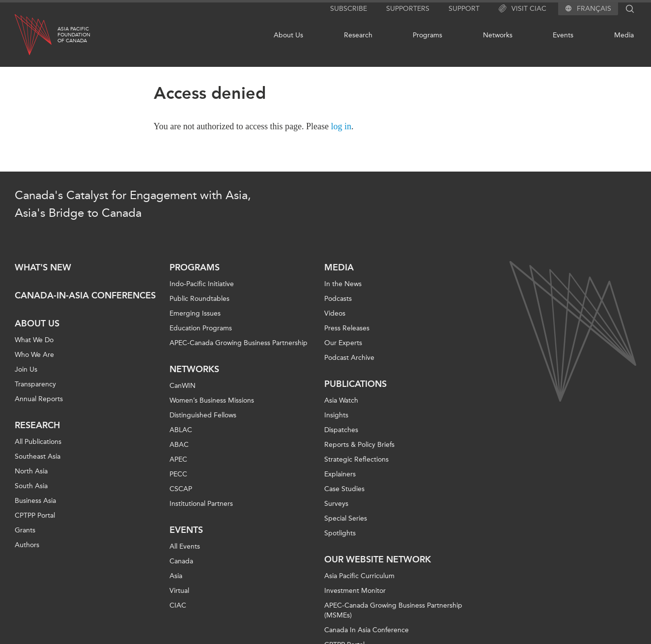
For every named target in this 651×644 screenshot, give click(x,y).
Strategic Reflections (356, 459)
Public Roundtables (199, 299)
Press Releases (347, 328)
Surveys (336, 504)
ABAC (179, 445)
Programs (427, 35)
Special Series (346, 518)
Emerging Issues (195, 313)
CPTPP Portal (35, 515)
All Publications (38, 442)
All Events (185, 546)
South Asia (31, 486)
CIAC (178, 605)
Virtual (179, 591)
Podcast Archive (349, 358)
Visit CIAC (523, 9)
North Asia (31, 471)
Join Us (26, 369)
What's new (43, 267)
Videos (335, 313)
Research (358, 35)
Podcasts (338, 299)
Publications (355, 384)
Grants (25, 530)
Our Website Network (378, 559)
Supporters (408, 9)
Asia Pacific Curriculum (359, 576)
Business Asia (35, 501)
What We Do (34, 340)
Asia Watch (341, 400)
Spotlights (340, 533)
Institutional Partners (201, 504)
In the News (343, 284)
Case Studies (344, 489)
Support (464, 9)
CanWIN (183, 386)
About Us (288, 35)
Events (563, 35)
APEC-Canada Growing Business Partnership (239, 343)
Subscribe (349, 9)
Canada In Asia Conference (367, 630)
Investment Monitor (355, 591)
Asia (176, 576)
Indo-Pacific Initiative (202, 284)
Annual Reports (39, 399)
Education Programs (201, 328)
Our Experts (343, 343)
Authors (27, 545)
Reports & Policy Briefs (359, 445)
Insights (336, 415)
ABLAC (181, 430)
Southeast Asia (38, 456)
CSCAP (181, 489)
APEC (178, 459)
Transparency (35, 384)
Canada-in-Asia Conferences (85, 295)
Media (624, 35)
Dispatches (341, 430)
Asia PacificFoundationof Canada (74, 35)
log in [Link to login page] (341, 126)
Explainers (340, 474)
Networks (498, 35)
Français (594, 9)
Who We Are (34, 355)
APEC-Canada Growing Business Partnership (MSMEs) (393, 610)
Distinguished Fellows (203, 415)
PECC (178, 474)
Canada (181, 561)
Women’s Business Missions (212, 400)
